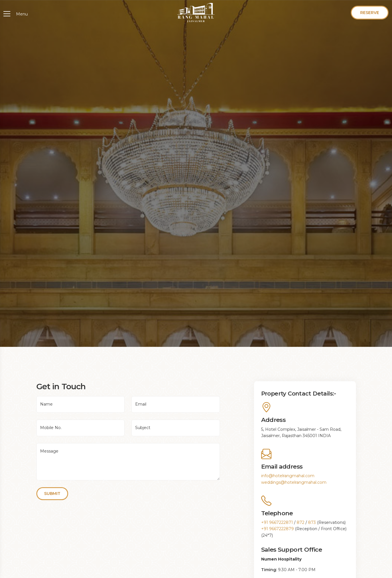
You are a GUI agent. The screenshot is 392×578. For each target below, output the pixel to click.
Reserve (370, 13)
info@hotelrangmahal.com (288, 476)
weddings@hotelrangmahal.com (294, 482)
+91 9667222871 (277, 522)
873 (312, 522)
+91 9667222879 (277, 529)
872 (301, 522)
